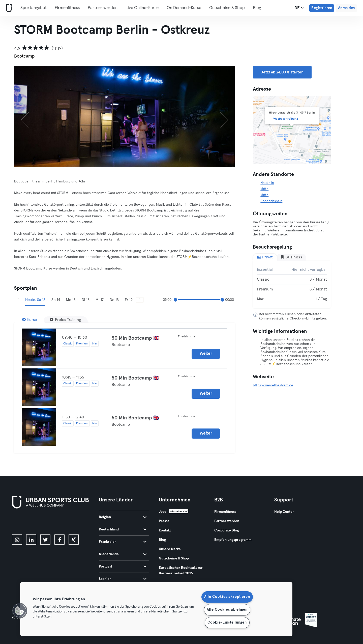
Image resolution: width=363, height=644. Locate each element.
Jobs (162, 512)
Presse (164, 521)
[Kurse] (30, 320)
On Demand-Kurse (184, 8)
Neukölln (267, 183)
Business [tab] (291, 257)
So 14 (56, 300)
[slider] (175, 300)
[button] (19, 611)
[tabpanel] (292, 284)
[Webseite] (8, 8)
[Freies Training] (65, 320)
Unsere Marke (170, 549)
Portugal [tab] (123, 567)
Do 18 (114, 300)
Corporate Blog (226, 530)
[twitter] (45, 540)
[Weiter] (218, 116)
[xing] (74, 540)
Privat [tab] (265, 257)
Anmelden (346, 8)
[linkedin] (31, 540)
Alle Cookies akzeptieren (227, 597)
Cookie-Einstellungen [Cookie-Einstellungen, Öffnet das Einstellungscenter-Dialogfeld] (227, 623)
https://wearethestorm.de (273, 385)
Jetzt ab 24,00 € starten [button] (282, 72)
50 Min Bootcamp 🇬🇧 (136, 338)
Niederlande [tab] (123, 554)
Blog (257, 8)
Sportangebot (34, 8)
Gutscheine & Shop (227, 8)
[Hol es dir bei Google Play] (66, 522)
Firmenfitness (67, 8)
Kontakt (165, 530)
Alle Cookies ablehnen (227, 610)
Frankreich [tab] (123, 542)
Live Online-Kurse (142, 8)
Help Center (284, 512)
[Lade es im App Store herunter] (29, 522)
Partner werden (103, 8)
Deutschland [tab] (123, 529)
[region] (156, 609)
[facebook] (59, 540)
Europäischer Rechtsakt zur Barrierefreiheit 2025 (181, 571)
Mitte (264, 189)
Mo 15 (71, 300)
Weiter (206, 354)
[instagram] (17, 540)
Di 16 (86, 300)
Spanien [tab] (123, 579)
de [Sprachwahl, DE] (299, 8)
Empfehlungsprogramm (233, 540)
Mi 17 (100, 300)
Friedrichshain (271, 201)
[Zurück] (31, 116)
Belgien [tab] (123, 517)
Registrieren (322, 8)
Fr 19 (129, 300)
